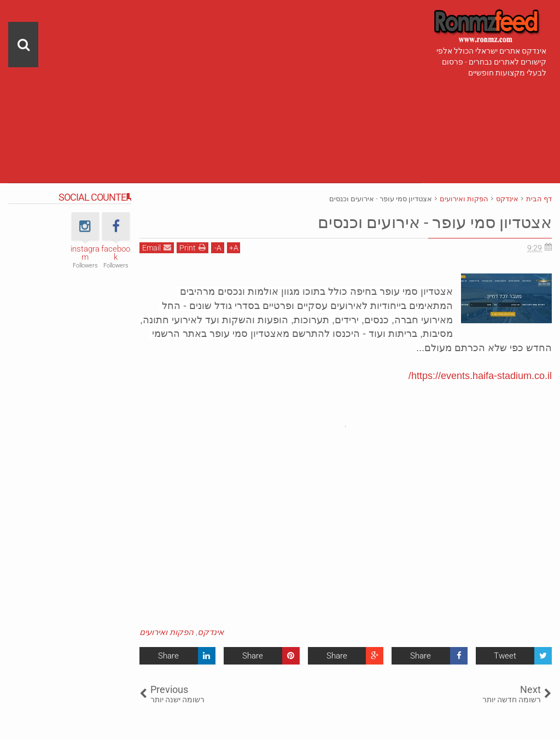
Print (192, 247)
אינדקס (211, 632)
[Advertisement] (215, 77)
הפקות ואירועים (167, 632)
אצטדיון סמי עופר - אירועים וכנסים (426, 222)
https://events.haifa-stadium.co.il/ (480, 376)
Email (157, 247)
